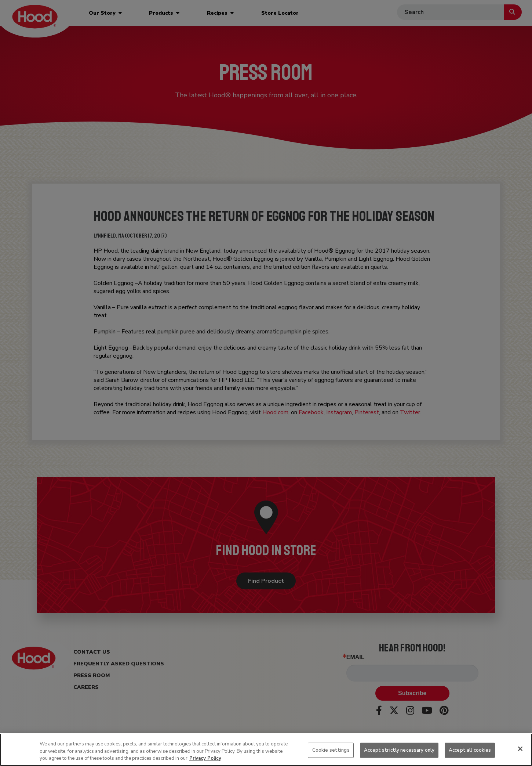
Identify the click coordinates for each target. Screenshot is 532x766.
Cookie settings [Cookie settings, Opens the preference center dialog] (331, 750)
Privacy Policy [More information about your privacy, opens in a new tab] (205, 758)
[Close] (520, 749)
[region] (266, 750)
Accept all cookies (470, 750)
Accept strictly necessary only (399, 750)
